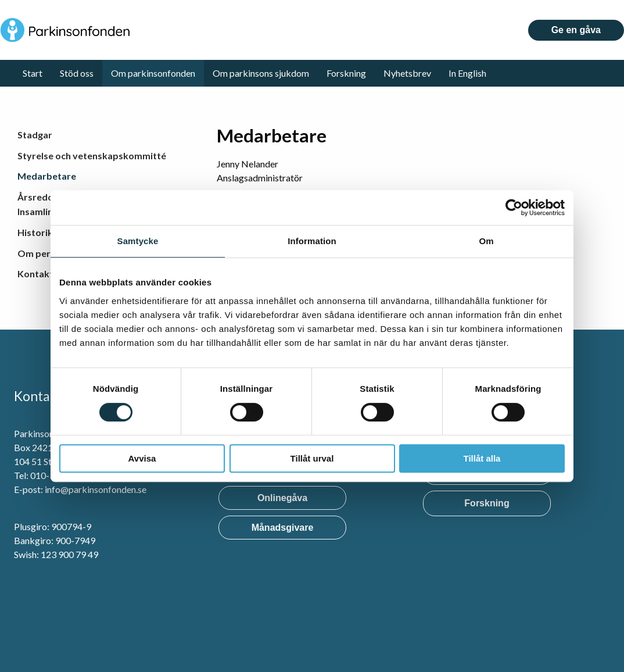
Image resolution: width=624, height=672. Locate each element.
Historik (35, 232)
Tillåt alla (482, 458)
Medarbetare (47, 176)
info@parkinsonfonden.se (96, 489)
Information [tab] (312, 241)
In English (467, 73)
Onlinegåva (282, 498)
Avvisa (142, 458)
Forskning (346, 73)
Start (33, 73)
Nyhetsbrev (407, 73)
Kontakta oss (46, 274)
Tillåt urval (312, 458)
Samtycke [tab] (138, 241)
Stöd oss (77, 73)
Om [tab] (486, 241)
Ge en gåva (576, 30)
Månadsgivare (283, 528)
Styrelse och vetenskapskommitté (92, 156)
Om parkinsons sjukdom (261, 73)
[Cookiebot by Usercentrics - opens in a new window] (514, 208)
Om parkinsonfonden (153, 73)
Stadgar (35, 135)
